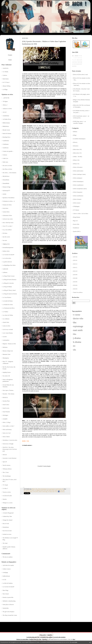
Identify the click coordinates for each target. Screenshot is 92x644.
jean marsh (49, 490)
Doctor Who (76, 224)
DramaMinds (6, 183)
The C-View (6, 472)
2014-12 (75, 264)
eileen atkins (55, 490)
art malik (50, 492)
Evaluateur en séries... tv (9, 201)
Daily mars (5, 162)
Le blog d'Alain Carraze (9, 276)
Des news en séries (7, 166)
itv (74, 346)
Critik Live (5, 158)
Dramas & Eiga (6, 187)
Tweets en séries (7, 492)
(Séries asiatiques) (78, 178)
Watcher (5, 499)
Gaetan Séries (6, 212)
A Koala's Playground (8, 513)
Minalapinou (6, 358)
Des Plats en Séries (7, 169)
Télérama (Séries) (7, 469)
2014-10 (75, 271)
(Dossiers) (76, 146)
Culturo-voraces (7, 569)
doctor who (78, 318)
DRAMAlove (6, 176)
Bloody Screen (6, 130)
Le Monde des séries (8, 305)
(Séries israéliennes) (78, 196)
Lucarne (5, 337)
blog (74, 639)
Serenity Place (6, 401)
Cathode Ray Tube (7, 516)
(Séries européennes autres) (80, 189)
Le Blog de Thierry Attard (9, 290)
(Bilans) (75, 132)
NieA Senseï (6, 594)
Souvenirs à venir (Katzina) (9, 458)
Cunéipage (5, 572)
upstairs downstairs (30, 490)
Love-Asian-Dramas (8, 333)
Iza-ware (5, 240)
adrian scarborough (43, 492)
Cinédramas (6, 144)
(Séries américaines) (78, 171)
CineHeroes (6, 148)
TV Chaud (5, 485)
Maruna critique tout (8, 351)
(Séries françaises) (78, 192)
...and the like (6, 98)
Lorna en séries (6, 326)
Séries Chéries (6, 437)
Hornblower (76, 228)
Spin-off (5, 462)
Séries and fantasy (7, 430)
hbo (75, 334)
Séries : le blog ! (7, 422)
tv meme (77, 315)
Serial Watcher (6, 412)
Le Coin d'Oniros (7, 297)
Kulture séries (6, 251)
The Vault (5, 543)
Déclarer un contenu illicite (23, 639)
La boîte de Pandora (8, 583)
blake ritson (55, 492)
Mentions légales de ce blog (35, 639)
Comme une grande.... (8, 151)
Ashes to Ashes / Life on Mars (81, 214)
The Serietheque (7, 476)
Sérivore (5, 455)
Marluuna (5, 347)
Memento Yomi (6, 354)
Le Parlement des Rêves (9, 308)
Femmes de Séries (7, 205)
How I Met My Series (8, 223)
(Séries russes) (77, 203)
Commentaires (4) (59, 489)
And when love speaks (8, 565)
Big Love (75, 221)
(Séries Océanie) (77, 199)
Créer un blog (43, 635)
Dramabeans (6, 527)
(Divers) (75, 142)
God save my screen (8, 219)
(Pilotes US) (76, 164)
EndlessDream (6, 576)
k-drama (77, 342)
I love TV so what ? (7, 226)
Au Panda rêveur (7, 119)
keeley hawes (43, 490)
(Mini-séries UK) (77, 149)
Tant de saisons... (7, 465)
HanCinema (6, 79)
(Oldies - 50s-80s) (78, 157)
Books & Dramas (7, 134)
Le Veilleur (5, 312)
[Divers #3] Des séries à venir (80, 75)
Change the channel (7, 520)
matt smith (78, 330)
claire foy (60, 490)
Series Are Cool (7, 433)
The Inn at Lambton (8, 557)
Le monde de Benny (8, 301)
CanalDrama (6, 141)
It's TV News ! (6, 82)
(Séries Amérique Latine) (79, 174)
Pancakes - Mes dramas (8, 394)
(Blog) (75, 135)
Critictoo (5, 75)
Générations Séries (7, 215)
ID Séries (5, 233)
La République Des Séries (9, 265)
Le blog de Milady (7, 287)
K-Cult (4, 580)
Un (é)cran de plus (7, 496)
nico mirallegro (29, 492)
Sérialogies (5, 415)
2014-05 (75, 282)
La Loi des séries (7, 258)
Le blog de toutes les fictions (10, 294)
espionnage (78, 326)
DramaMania (6, 180)
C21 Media (5, 72)
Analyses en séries (7, 109)
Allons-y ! (5, 105)
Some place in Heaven (8, 605)
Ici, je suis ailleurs (7, 230)
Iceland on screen (7, 534)
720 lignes (5, 101)
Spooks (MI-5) (77, 231)
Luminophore (6, 340)
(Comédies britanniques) (79, 139)
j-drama (77, 338)
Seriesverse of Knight (8, 444)
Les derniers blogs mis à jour (33, 637)
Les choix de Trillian (8, 315)
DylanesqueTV (6, 191)
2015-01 (75, 260)
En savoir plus (74, 642)
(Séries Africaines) (78, 167)
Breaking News (6, 137)
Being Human (77, 217)
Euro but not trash (7, 531)
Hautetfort (50, 635)
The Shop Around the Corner (10, 615)
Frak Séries (5, 208)
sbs (75, 350)
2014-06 (75, 278)
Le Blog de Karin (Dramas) (9, 280)
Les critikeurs (6, 319)
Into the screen (6, 237)
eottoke (4, 194)
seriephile (5, 419)
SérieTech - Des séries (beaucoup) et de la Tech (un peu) (10, 449)
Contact (10, 60)
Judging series (6, 244)
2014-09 (75, 275)
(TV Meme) (76, 210)
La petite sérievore (7, 262)
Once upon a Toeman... (8, 390)
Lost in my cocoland (8, 329)
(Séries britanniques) (78, 182)
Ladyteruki (5, 269)
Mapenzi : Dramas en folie (9, 344)
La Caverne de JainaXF (8, 255)
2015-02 (75, 257)
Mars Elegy (5, 590)
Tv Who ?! (5, 488)
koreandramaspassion (8, 248)
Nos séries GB (6, 376)
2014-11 (75, 268)
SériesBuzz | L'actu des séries (10, 440)
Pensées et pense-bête (8, 597)
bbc (75, 322)
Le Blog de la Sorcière (8, 283)
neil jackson (36, 492)
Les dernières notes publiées (46, 637)
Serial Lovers (6, 408)
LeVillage (5, 90)
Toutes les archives (78, 292)
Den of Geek (6, 524)
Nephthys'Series (7, 372)
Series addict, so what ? (8, 426)
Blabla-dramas (6, 123)
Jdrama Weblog (6, 86)
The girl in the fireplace (8, 612)
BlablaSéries (6, 126)
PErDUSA (5, 397)
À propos (10, 55)
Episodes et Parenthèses (9, 198)
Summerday (6, 608)
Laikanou (5, 272)
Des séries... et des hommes (9, 173)
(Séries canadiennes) (78, 185)
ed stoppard (37, 490)
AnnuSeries (5, 68)
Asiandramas (6, 116)
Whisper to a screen (7, 503)
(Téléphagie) (76, 206)
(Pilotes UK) (76, 160)
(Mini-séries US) (77, 153)
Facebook (61, 492)
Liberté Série (6, 322)
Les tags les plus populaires (59, 637)
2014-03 (75, 289)
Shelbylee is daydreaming (9, 601)
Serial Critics (6, 405)
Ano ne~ (5, 112)
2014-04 (75, 285)
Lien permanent (51, 489)
